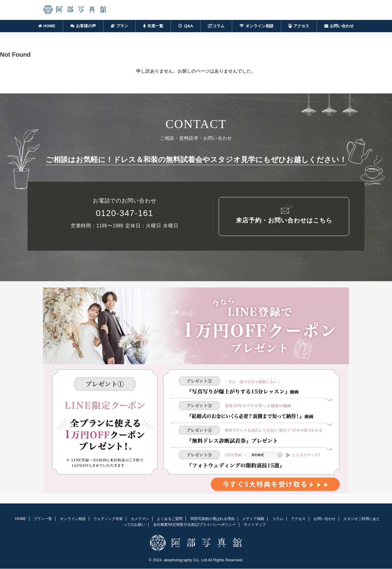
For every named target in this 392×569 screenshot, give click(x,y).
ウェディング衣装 (108, 519)
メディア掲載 (253, 519)
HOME (47, 26)
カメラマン (140, 519)
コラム (216, 26)
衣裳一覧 (153, 26)
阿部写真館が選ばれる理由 (213, 519)
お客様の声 (83, 26)
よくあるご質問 (170, 519)
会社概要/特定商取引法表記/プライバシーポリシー (195, 525)
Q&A (186, 26)
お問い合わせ (339, 26)
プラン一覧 (43, 519)
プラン (119, 26)
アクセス (299, 26)
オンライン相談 (256, 26)
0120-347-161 (124, 215)
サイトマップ (255, 525)
